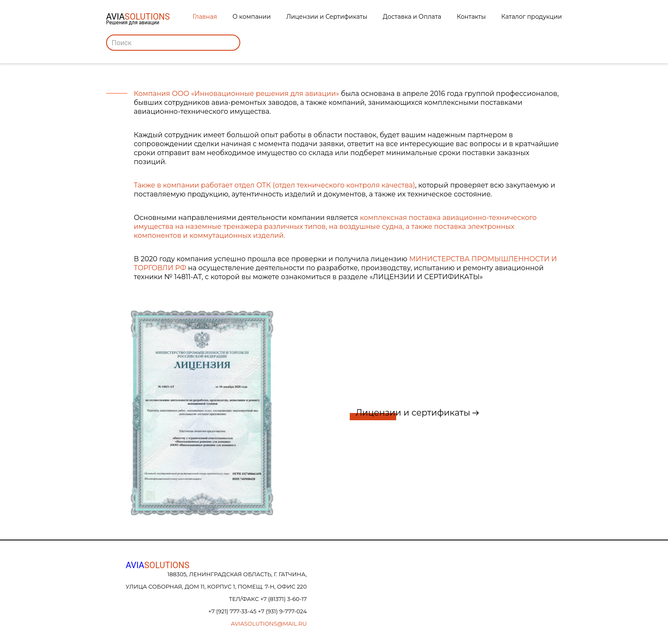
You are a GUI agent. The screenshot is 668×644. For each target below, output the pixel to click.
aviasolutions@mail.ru (269, 624)
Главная (205, 17)
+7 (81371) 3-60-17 (284, 599)
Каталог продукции (532, 17)
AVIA (158, 565)
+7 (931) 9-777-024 (282, 611)
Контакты (471, 17)
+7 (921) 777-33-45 (233, 611)
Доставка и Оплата (412, 17)
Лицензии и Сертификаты (327, 17)
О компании (252, 17)
